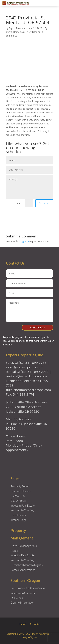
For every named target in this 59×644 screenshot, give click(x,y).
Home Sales (19, 32)
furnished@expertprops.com (28, 390)
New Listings (33, 32)
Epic (36, 637)
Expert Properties (18, 28)
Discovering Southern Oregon (28, 588)
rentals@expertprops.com (26, 376)
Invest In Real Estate (23, 505)
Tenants (35, 624)
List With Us (18, 496)
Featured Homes (21, 491)
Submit (44, 203)
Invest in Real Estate (22, 555)
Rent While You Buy (22, 560)
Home (23, 624)
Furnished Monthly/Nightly (27, 565)
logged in (24, 241)
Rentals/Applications (23, 570)
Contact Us (37, 327)
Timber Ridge (18, 520)
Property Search (20, 486)
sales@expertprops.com (25, 367)
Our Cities (17, 598)
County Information (22, 602)
